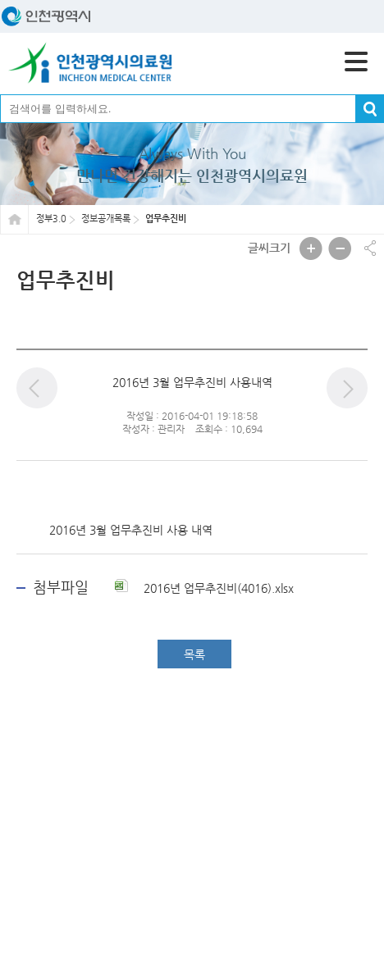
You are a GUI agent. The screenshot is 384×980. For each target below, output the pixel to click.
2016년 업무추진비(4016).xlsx (204, 588)
